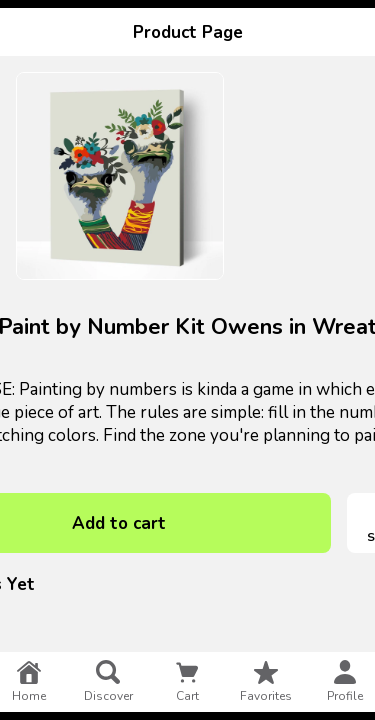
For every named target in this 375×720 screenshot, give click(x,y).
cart (187, 682)
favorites (266, 682)
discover (108, 682)
